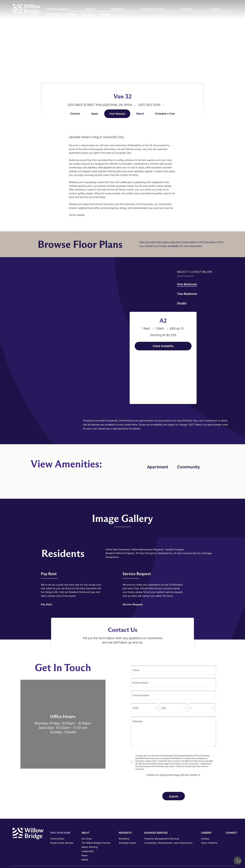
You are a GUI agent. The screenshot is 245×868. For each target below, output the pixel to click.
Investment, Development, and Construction (168, 803)
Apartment (158, 428)
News (84, 816)
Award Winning (90, 808)
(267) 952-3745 (150, 105)
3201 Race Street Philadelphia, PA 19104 (100, 105)
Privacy (178, 842)
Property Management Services (162, 799)
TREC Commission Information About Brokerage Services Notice (122, 860)
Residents (117, 9)
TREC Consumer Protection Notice (123, 854)
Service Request (133, 565)
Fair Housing (189, 842)
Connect (215, 9)
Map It (140, 114)
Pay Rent (46, 565)
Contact (75, 114)
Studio (18, 303)
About (90, 9)
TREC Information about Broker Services (123, 849)
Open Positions (209, 803)
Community (189, 428)
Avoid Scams (227, 842)
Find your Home (57, 9)
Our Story (87, 799)
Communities (57, 799)
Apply (95, 114)
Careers (187, 9)
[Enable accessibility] (238, 861)
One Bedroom (24, 285)
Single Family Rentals (62, 803)
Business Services (153, 9)
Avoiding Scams (127, 803)
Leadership (87, 812)
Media (85, 820)
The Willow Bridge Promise (96, 803)
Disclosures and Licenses (221, 848)
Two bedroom (24, 294)
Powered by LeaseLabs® (223, 858)
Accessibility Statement (208, 842)
